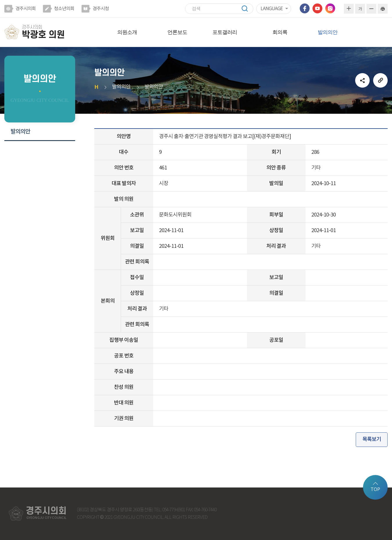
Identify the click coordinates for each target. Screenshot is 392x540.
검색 (248, 9)
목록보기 (372, 439)
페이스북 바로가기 (305, 8)
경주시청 (101, 9)
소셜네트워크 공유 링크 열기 (362, 80)
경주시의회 (26, 9)
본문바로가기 (0, 0)
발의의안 (328, 32)
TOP (375, 490)
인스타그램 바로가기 (330, 8)
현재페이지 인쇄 (383, 9)
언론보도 (177, 32)
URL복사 (380, 80)
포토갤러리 (225, 32)
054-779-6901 (174, 510)
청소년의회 (64, 9)
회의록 (280, 32)
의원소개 (127, 32)
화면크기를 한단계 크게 (349, 9)
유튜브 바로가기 (317, 8)
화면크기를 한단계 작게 (371, 9)
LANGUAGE (272, 9)
